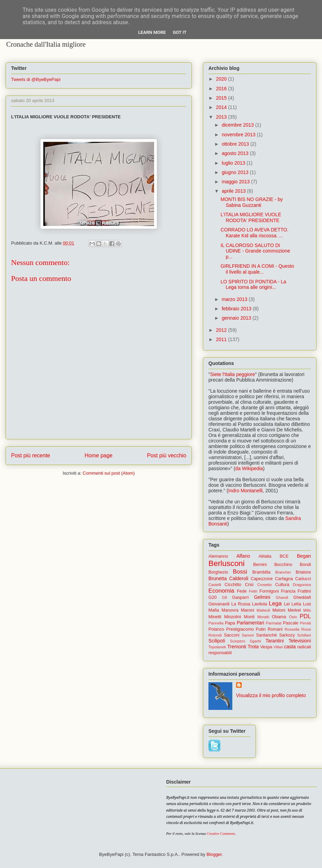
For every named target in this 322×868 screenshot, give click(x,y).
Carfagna (284, 579)
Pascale (291, 623)
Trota (253, 647)
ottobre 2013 (236, 144)
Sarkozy (287, 635)
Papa (230, 623)
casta (290, 647)
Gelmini (262, 597)
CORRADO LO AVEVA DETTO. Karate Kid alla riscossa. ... (254, 233)
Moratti (263, 617)
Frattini (305, 591)
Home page (99, 455)
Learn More (152, 32)
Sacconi (232, 635)
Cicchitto (233, 585)
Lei (287, 604)
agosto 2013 (236, 153)
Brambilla (262, 572)
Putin (261, 629)
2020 (222, 79)
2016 (222, 89)
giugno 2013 (236, 172)
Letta (296, 604)
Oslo (293, 617)
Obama (279, 617)
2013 (222, 117)
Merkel (294, 610)
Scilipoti (217, 641)
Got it (180, 32)
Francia (288, 591)
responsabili (220, 653)
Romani (275, 629)
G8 (225, 597)
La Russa (241, 604)
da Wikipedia (249, 468)
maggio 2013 (236, 182)
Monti (249, 617)
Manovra (230, 610)
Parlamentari (251, 623)
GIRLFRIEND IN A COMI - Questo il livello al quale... (257, 269)
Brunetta (218, 578)
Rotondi (215, 635)
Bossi (240, 572)
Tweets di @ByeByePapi (36, 79)
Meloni (279, 610)
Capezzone (262, 579)
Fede (242, 591)
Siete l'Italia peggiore (233, 374)
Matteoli (263, 610)
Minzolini (232, 617)
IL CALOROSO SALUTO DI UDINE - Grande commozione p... (255, 251)
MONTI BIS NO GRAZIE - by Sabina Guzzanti (252, 202)
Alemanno (218, 556)
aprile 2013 (234, 191)
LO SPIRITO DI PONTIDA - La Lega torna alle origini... (253, 285)
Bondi (305, 565)
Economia (221, 591)
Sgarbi (255, 641)
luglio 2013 (234, 163)
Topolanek (217, 647)
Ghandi (282, 597)
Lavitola (260, 604)
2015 (222, 98)
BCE (284, 556)
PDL (305, 616)
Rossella (292, 629)
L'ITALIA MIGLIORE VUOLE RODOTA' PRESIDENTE (251, 217)
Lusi (307, 604)
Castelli (215, 585)
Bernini (260, 565)
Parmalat (274, 623)
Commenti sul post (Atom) (109, 473)
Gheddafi (302, 597)
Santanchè (266, 635)
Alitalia (265, 556)
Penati (305, 623)
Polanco (216, 629)
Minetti (215, 617)
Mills (307, 610)
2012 (222, 330)
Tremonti (237, 647)
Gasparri (240, 597)
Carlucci (303, 579)
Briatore (303, 572)
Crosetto (265, 585)
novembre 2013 (239, 135)
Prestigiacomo (240, 629)
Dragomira (302, 585)
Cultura (282, 585)
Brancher (283, 572)
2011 (222, 339)
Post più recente (31, 455)
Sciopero (238, 641)
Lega (275, 604)
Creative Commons (221, 834)
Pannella (216, 623)
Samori (248, 635)
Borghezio (218, 572)
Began (304, 556)
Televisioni (300, 641)
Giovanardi (219, 604)
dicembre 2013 (238, 125)
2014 (222, 107)
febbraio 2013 (237, 309)
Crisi (249, 585)
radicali (304, 647)
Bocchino (283, 565)
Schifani (304, 635)
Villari (278, 647)
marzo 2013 (235, 299)
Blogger (214, 854)
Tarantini (275, 641)
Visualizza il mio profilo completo (271, 695)
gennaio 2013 (237, 318)
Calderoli (239, 578)
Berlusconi (227, 563)
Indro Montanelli (245, 491)
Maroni (248, 610)
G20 (213, 597)
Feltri (253, 591)
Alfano (243, 556)
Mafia (214, 610)
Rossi (306, 629)
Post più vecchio (167, 455)
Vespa (266, 647)
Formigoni (269, 591)
